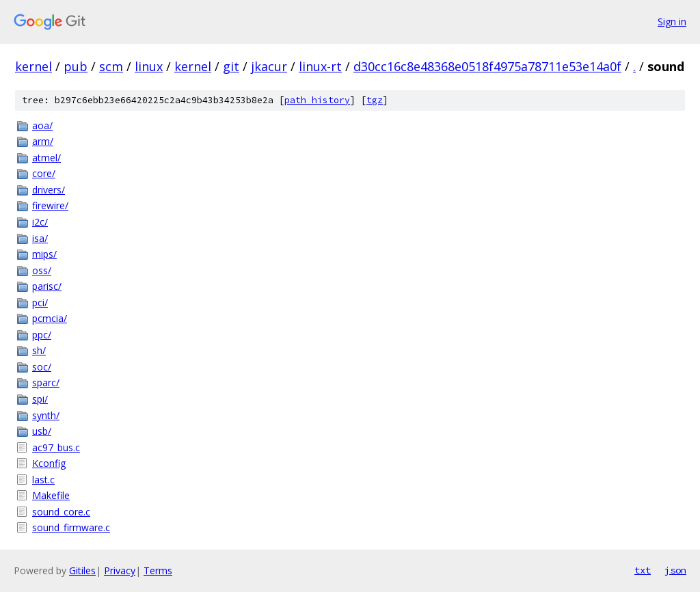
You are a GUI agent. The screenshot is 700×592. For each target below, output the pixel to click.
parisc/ (47, 286)
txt (643, 570)
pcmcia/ (50, 318)
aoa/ (42, 125)
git (231, 66)
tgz (375, 100)
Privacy (120, 570)
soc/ (42, 367)
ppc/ (42, 335)
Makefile (51, 495)
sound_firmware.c (71, 527)
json (675, 570)
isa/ (40, 238)
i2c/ (40, 222)
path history (317, 100)
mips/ (44, 254)
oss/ (42, 270)
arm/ (43, 141)
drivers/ (49, 190)
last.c (43, 480)
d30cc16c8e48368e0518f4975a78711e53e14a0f (487, 66)
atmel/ (46, 158)
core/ (44, 173)
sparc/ (46, 382)
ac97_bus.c (56, 447)
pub (76, 66)
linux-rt (320, 66)
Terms (158, 570)
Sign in (672, 22)
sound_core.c (61, 512)
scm (111, 66)
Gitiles (82, 570)
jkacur (269, 66)
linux (149, 66)
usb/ (42, 431)
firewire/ (50, 205)
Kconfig (49, 463)
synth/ (46, 415)
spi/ (40, 399)
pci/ (40, 302)
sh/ (39, 350)
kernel (33, 66)
